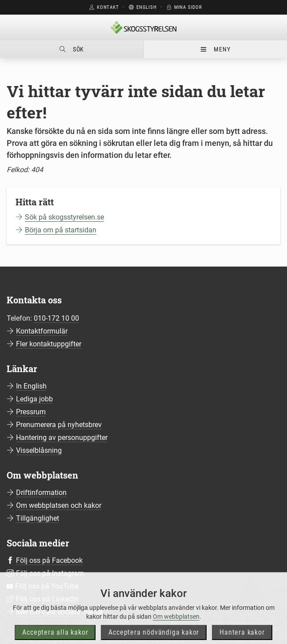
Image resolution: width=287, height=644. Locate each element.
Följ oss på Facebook (49, 560)
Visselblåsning (39, 450)
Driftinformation (41, 493)
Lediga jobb (34, 399)
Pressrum (31, 412)
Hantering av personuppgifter (62, 438)
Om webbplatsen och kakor (59, 505)
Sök (72, 49)
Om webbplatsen (176, 628)
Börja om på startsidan (61, 230)
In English (31, 386)
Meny (215, 49)
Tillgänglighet (38, 518)
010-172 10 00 (56, 318)
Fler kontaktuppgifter (49, 344)
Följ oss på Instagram (50, 573)
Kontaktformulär (42, 331)
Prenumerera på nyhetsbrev (59, 425)
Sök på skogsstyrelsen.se (64, 217)
